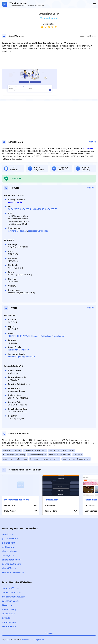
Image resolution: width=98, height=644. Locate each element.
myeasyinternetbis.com (17, 500)
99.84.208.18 (14, 209)
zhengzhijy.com (10, 551)
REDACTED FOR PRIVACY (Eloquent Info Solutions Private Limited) (37, 336)
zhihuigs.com (9, 555)
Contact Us (49, 633)
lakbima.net (91, 500)
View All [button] (92, 142)
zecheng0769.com (11, 564)
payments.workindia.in (18, 231)
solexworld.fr (9, 614)
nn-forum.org (9, 609)
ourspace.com (9, 622)
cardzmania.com (10, 601)
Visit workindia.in (49, 18)
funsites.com (51, 500)
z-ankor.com (8, 543)
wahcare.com (9, 626)
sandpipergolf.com (11, 560)
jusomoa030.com (11, 588)
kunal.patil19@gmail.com (19, 350)
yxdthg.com (8, 547)
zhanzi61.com (9, 568)
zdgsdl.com (8, 534)
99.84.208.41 (26, 209)
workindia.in (88, 148)
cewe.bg (6, 618)
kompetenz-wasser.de (13, 572)
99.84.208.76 (51, 209)
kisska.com (8, 605)
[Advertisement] (49, 61)
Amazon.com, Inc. (16, 202)
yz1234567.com (10, 539)
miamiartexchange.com (14, 597)
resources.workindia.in (38, 231)
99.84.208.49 (38, 209)
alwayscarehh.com (12, 592)
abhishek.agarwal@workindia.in (22, 357)
